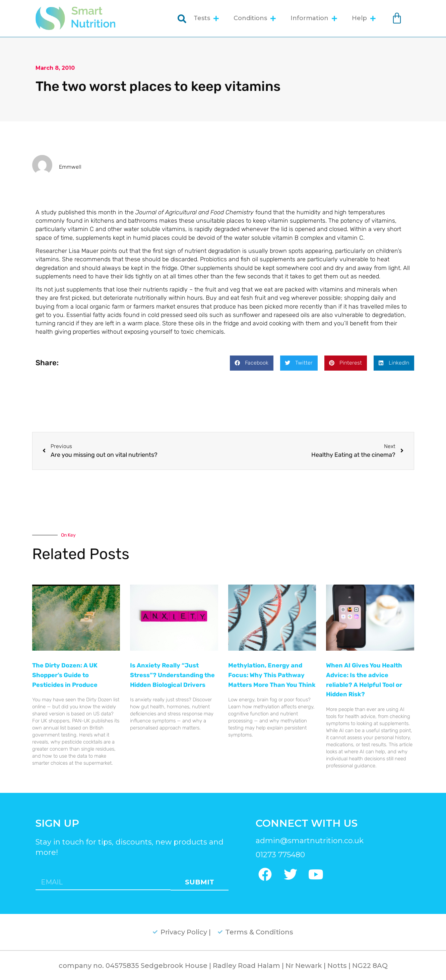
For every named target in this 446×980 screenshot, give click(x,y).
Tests (206, 18)
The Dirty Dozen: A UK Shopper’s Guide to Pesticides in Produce (65, 675)
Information (314, 18)
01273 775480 (280, 855)
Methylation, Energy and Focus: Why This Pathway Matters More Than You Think (272, 675)
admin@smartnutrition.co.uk (310, 841)
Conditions (255, 18)
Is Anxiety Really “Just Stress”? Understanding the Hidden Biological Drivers (172, 675)
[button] (252, 363)
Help (364, 18)
